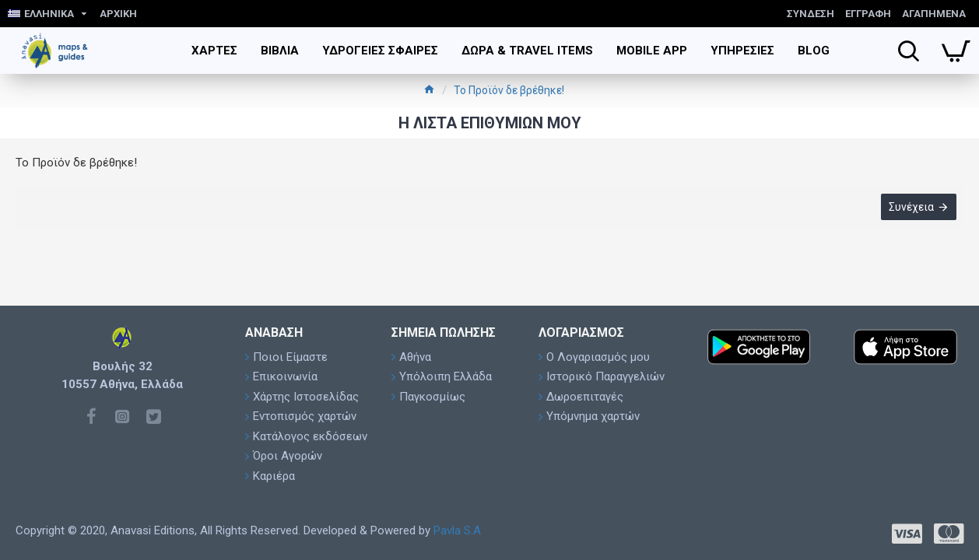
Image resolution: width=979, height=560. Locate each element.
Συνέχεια (911, 208)
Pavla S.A (457, 530)
